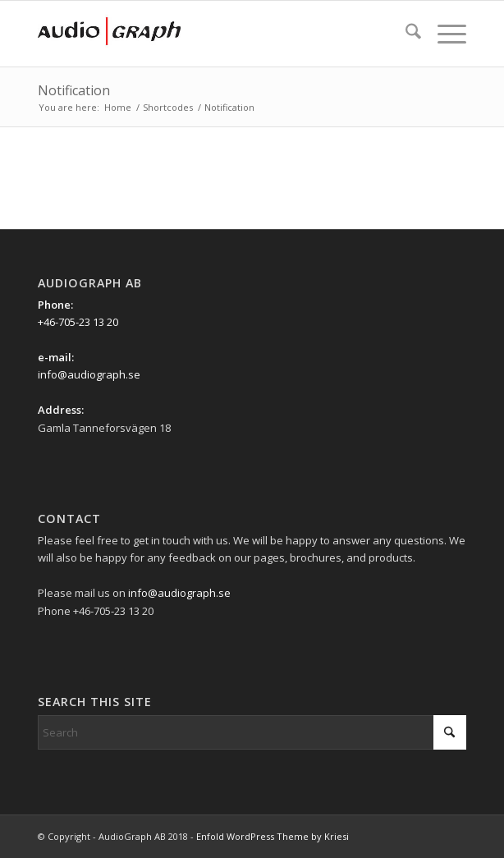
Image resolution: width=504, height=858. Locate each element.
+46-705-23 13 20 (78, 322)
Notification (74, 90)
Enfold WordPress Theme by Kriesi (273, 836)
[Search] (405, 34)
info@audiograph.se (89, 374)
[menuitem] (405, 34)
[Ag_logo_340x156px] (209, 34)
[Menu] (444, 34)
